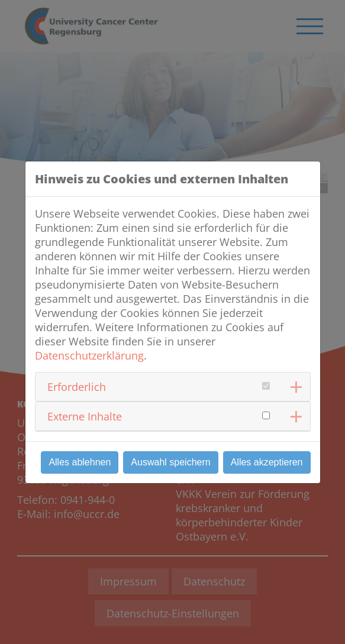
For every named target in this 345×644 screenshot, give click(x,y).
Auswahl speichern (170, 462)
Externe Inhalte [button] (85, 416)
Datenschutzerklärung (89, 355)
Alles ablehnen (80, 462)
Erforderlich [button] (77, 387)
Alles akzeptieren (267, 462)
